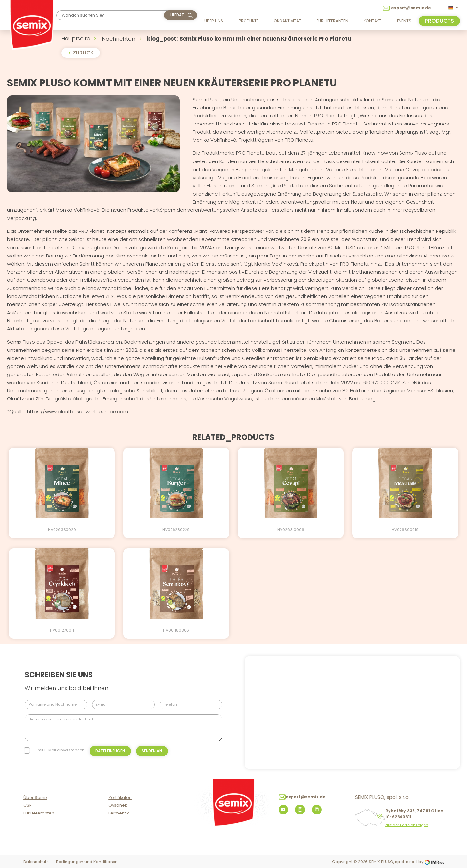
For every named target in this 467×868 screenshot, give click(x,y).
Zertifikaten (120, 797)
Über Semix (35, 797)
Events (404, 21)
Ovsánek (118, 805)
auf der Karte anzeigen (407, 825)
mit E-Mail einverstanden (61, 750)
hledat (177, 15)
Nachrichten (119, 39)
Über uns (214, 21)
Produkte (249, 21)
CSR (28, 805)
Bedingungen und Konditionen (87, 862)
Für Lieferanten (332, 21)
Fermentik (119, 813)
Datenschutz (36, 862)
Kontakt (372, 21)
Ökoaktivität (287, 21)
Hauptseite (76, 38)
